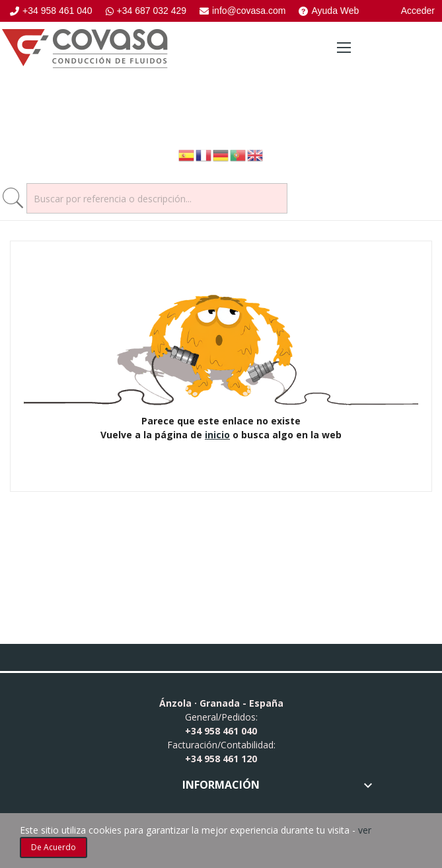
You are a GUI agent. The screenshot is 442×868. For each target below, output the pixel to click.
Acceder (418, 11)
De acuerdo (54, 847)
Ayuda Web (329, 11)
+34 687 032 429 (146, 11)
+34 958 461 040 (51, 11)
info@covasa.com (242, 11)
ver (365, 830)
